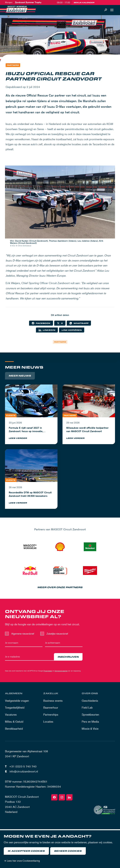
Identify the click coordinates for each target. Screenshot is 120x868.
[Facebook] (54, 797)
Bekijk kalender (84, 2)
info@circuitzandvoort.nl (24, 771)
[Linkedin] (69, 797)
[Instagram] (62, 797)
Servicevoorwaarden (61, 671)
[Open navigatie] (112, 10)
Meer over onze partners (60, 587)
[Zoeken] (106, 10)
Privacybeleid (48, 671)
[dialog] (60, 849)
